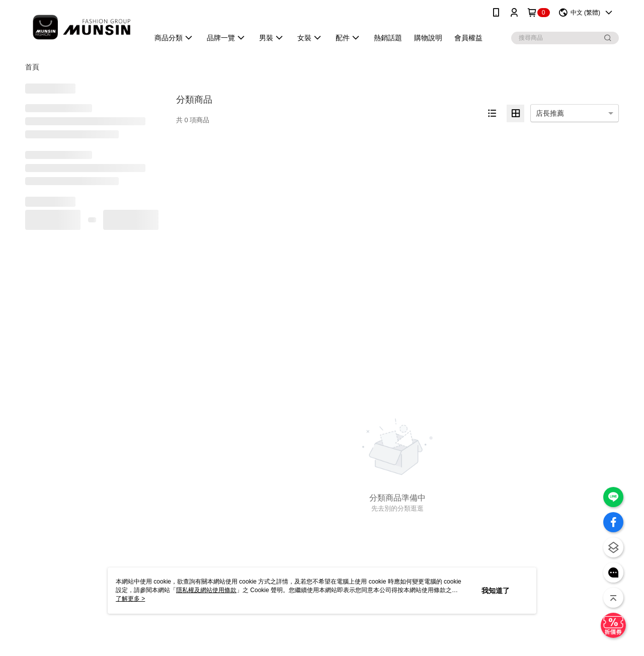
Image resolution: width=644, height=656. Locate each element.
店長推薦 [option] (550, 113)
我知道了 (496, 591)
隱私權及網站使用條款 (206, 590)
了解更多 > (130, 599)
